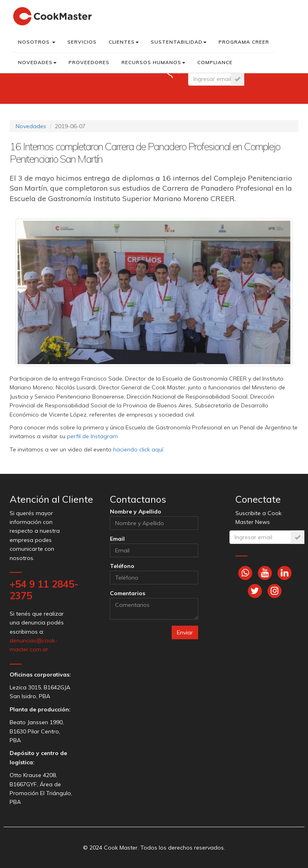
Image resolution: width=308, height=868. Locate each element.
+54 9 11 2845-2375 (44, 590)
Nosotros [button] (37, 42)
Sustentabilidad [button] (179, 42)
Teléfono (122, 566)
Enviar (185, 632)
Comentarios (128, 593)
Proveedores (89, 62)
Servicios (82, 42)
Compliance (215, 62)
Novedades (31, 126)
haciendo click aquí (138, 449)
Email (117, 539)
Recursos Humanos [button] (153, 62)
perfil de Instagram (92, 436)
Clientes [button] (124, 42)
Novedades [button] (37, 62)
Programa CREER (244, 42)
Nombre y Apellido (136, 512)
